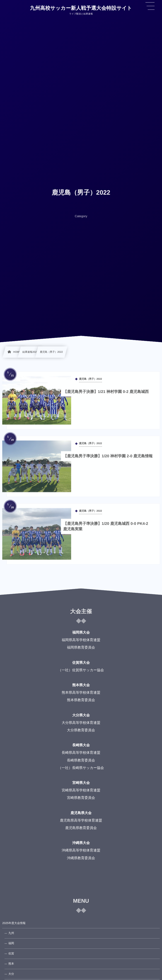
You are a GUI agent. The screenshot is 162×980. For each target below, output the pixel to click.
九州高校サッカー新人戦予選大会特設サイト (81, 8)
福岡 (11, 943)
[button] (150, 6)
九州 (11, 933)
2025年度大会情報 (14, 923)
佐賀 (11, 953)
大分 (11, 974)
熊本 (11, 964)
